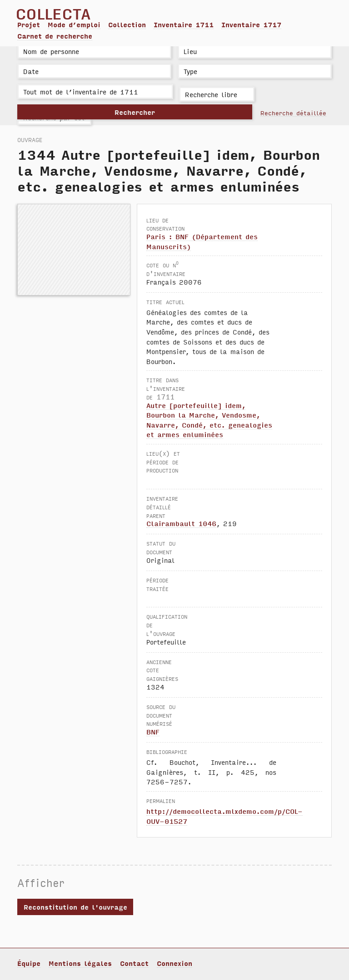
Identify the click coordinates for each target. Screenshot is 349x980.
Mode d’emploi (74, 25)
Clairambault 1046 (181, 523)
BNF (153, 732)
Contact (134, 963)
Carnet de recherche (55, 36)
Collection (127, 25)
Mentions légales (80, 963)
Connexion (174, 963)
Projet (29, 25)
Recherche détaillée (293, 113)
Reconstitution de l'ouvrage (75, 907)
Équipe (29, 963)
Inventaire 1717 (251, 25)
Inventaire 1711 (184, 25)
